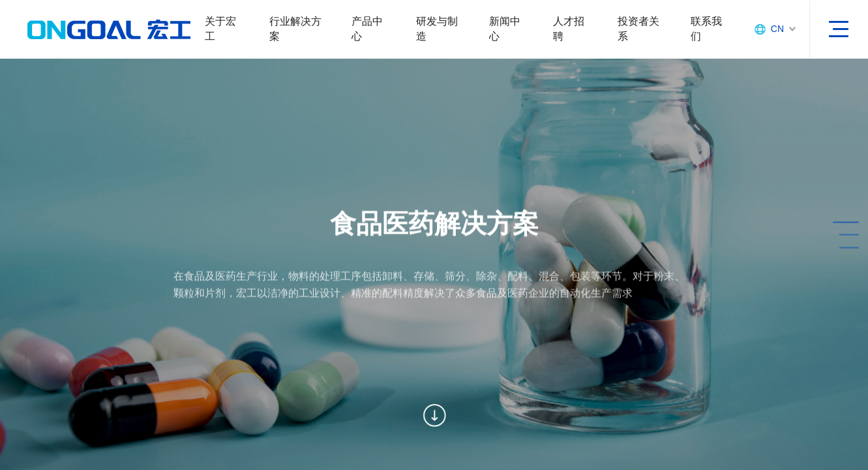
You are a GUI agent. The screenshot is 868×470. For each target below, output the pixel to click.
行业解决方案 (295, 28)
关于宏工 (220, 28)
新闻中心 (505, 28)
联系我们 (706, 28)
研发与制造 (437, 28)
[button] (807, 223)
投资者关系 (638, 28)
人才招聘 (569, 28)
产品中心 (367, 28)
